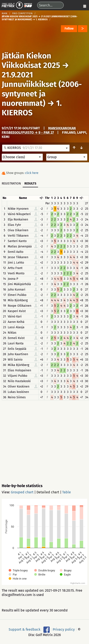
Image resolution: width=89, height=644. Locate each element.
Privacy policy (64, 629)
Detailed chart (48, 492)
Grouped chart (22, 492)
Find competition (22, 13)
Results (30, 184)
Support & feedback (25, 629)
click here (32, 173)
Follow (69, 29)
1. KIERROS (32, 108)
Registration (11, 184)
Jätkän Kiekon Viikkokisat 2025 (31, 61)
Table (67, 492)
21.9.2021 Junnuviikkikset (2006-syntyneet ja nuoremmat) (42, 89)
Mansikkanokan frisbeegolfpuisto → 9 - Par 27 (39, 130)
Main (5, 13)
